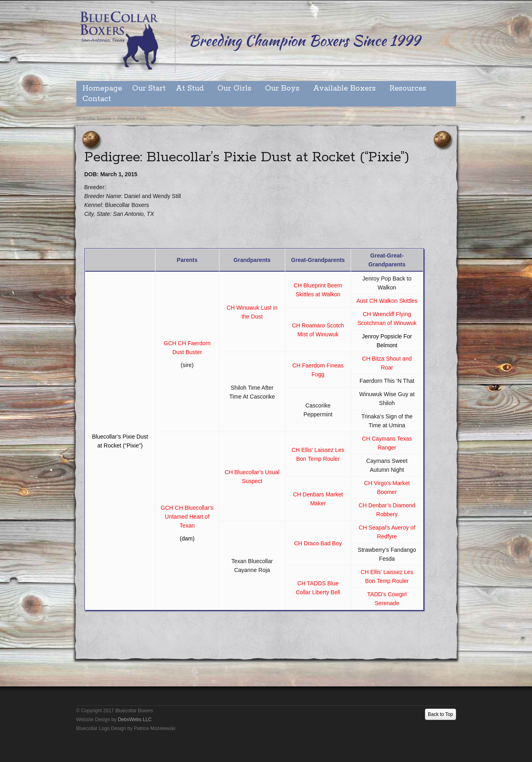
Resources (408, 89)
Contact (97, 99)
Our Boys (282, 89)
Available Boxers (344, 89)
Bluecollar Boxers (94, 118)
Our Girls (234, 89)
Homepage (102, 89)
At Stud (190, 89)
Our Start (149, 89)
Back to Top (440, 714)
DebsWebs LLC (135, 720)
